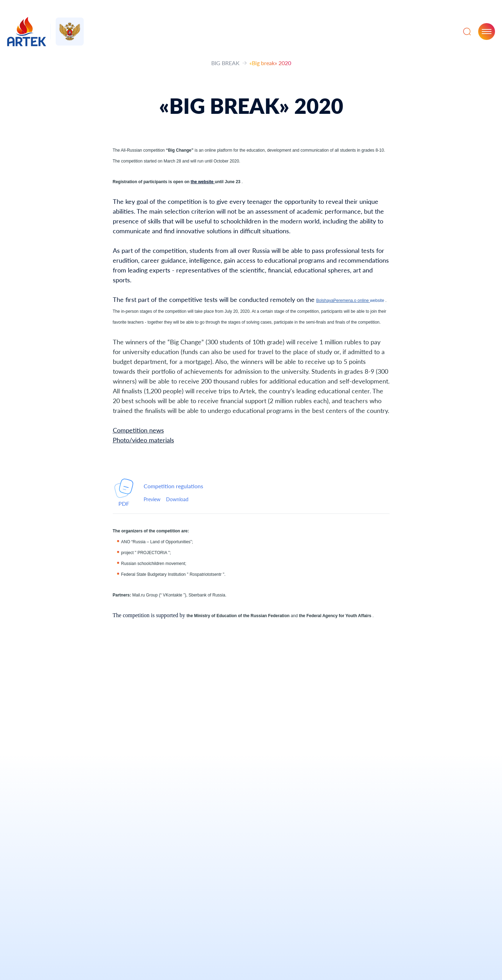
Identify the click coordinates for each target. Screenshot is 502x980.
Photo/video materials (143, 440)
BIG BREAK (225, 63)
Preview (152, 499)
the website (203, 182)
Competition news (138, 430)
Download (177, 499)
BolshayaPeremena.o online (343, 301)
